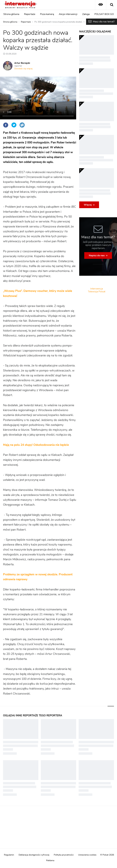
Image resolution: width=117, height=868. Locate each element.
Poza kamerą (47, 14)
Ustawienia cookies (87, 855)
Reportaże (30, 14)
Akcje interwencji (68, 14)
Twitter (14, 125)
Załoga (86, 14)
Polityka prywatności (64, 855)
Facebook (6, 125)
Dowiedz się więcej (23, 69)
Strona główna (11, 14)
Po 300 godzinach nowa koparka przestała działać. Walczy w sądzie (67, 22)
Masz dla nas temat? (104, 22)
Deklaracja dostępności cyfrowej (34, 855)
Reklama (50, 861)
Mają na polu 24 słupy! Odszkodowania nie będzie (36, 445)
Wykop (22, 125)
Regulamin (9, 855)
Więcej (88, 205)
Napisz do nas (97, 255)
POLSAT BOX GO (104, 14)
